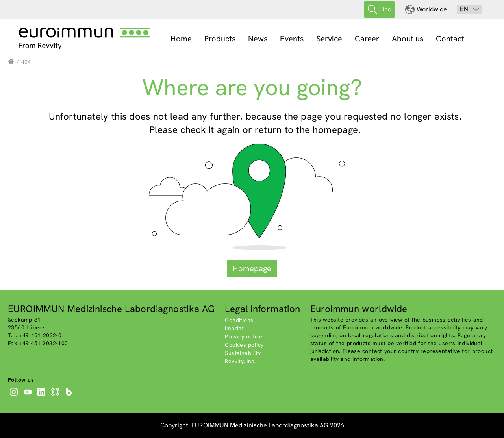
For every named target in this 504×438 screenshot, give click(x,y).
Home (181, 39)
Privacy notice (244, 336)
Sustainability (243, 353)
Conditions (239, 320)
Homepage (252, 268)
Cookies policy (244, 345)
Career (367, 39)
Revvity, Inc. (240, 361)
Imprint (234, 328)
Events (292, 39)
